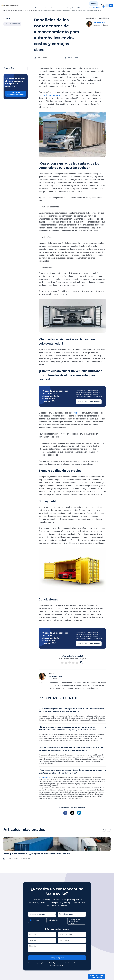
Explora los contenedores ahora (15, 94)
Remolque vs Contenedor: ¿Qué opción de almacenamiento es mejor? (37, 854)
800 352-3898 (95, 8)
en (108, 6)
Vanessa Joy (99, 22)
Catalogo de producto (41, 8)
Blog (7, 18)
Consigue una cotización (97, 976)
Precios (53, 8)
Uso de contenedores (12, 24)
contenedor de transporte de (51, 95)
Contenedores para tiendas (89, 402)
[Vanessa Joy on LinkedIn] (42, 682)
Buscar (94, 4)
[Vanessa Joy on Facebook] (39, 682)
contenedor (76, 413)
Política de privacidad (70, 963)
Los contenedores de (46, 777)
